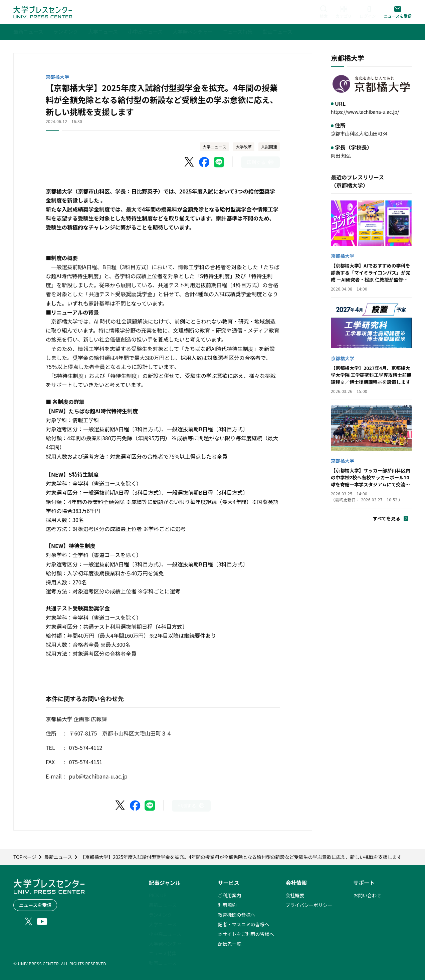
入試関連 (269, 147)
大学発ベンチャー (168, 944)
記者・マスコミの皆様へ (243, 924)
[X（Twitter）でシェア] (190, 162)
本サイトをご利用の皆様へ (246, 934)
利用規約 (227, 905)
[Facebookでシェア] (204, 162)
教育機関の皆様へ (236, 915)
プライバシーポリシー (309, 905)
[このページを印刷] (260, 162)
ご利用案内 (229, 895)
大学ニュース (215, 147)
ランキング (161, 915)
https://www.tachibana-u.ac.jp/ (365, 112)
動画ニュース (163, 963)
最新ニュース (163, 905)
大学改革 (244, 147)
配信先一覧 (229, 944)
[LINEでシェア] (219, 162)
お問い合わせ (367, 895)
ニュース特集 (163, 953)
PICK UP (158, 895)
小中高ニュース (165, 934)
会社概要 (295, 895)
